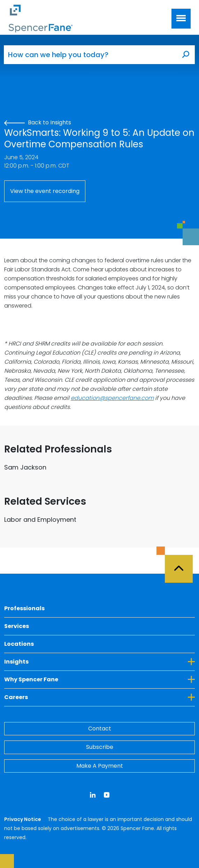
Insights (99, 661)
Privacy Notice (23, 819)
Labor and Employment (40, 520)
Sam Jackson (25, 467)
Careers (99, 697)
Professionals (24, 608)
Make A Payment (100, 766)
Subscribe (100, 747)
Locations (19, 644)
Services (17, 626)
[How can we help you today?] (90, 55)
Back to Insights (38, 122)
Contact (100, 728)
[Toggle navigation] (181, 19)
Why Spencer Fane (99, 679)
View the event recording (45, 191)
